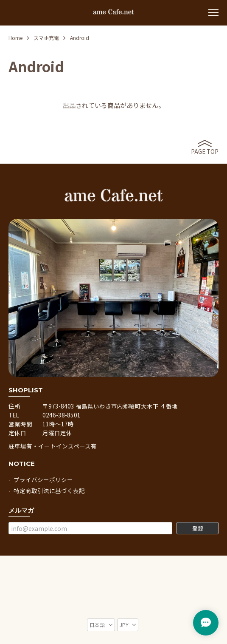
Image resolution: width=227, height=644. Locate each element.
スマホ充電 (46, 38)
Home (15, 38)
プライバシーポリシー (43, 479)
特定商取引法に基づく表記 (49, 491)
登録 (198, 528)
